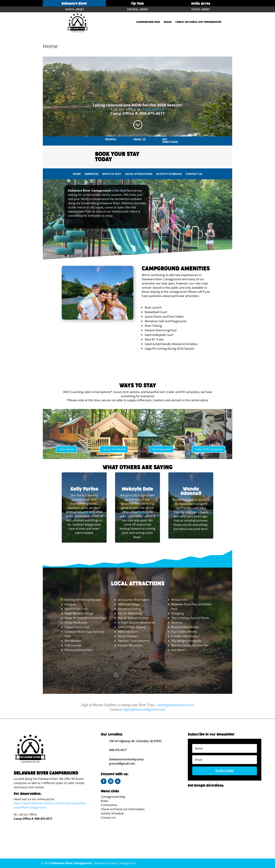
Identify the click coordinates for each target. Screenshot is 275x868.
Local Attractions (139, 174)
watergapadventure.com (176, 705)
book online (152, 109)
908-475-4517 (152, 113)
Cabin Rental (66, 449)
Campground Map (148, 22)
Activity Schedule (169, 174)
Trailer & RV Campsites (209, 449)
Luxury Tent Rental (114, 449)
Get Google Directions (206, 786)
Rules (168, 22)
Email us (140, 139)
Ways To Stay (112, 174)
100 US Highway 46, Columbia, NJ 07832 (135, 741)
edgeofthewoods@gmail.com (144, 709)
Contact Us (194, 174)
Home (77, 174)
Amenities (91, 174)
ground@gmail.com (122, 764)
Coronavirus (109, 805)
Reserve (110, 139)
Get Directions (170, 141)
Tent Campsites (161, 449)
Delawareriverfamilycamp (126, 759)
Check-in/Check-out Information (198, 22)
